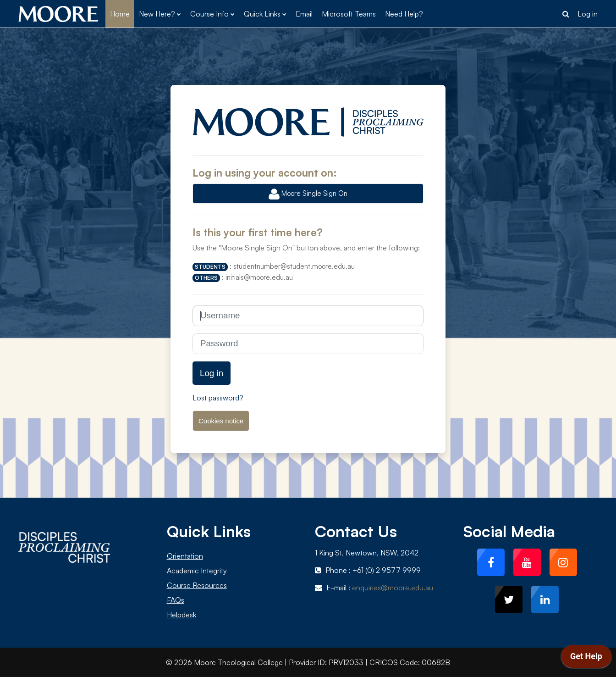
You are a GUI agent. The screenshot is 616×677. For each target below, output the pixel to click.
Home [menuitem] (120, 14)
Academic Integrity (197, 571)
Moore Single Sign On (308, 194)
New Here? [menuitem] (157, 14)
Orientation (185, 556)
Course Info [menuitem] (209, 14)
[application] (586, 659)
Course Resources (197, 585)
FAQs (176, 600)
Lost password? (218, 398)
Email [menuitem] (304, 14)
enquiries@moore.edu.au (393, 588)
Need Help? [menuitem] (404, 14)
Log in (588, 14)
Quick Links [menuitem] (262, 14)
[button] (566, 14)
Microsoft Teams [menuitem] (349, 14)
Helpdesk (181, 615)
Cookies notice (221, 421)
